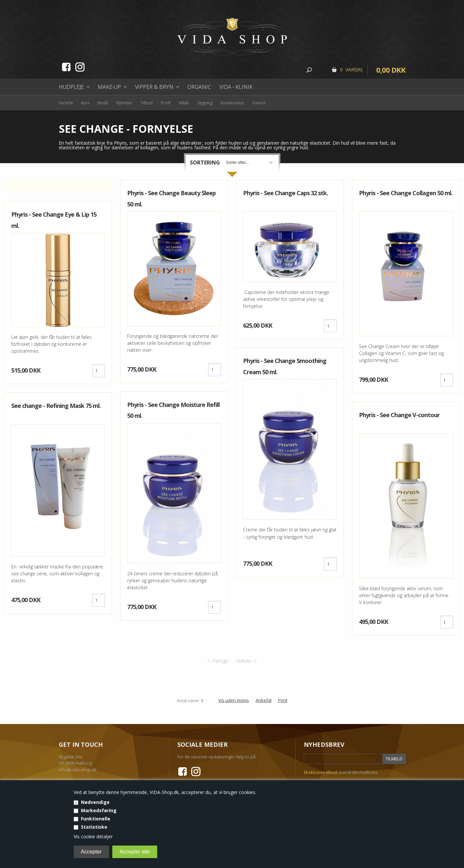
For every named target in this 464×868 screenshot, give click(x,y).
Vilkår (184, 103)
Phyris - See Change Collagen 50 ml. (406, 193)
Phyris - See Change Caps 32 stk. (286, 193)
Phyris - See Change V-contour (399, 415)
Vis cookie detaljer (93, 836)
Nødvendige (95, 802)
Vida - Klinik (236, 87)
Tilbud (147, 103)
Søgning (205, 103)
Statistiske (94, 827)
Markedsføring (99, 810)
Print (283, 700)
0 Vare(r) (351, 70)
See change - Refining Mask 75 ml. (56, 406)
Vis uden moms (234, 700)
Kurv (85, 103)
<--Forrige (218, 661)
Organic (199, 87)
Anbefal (264, 700)
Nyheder (124, 103)
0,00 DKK (391, 70)
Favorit (259, 103)
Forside (66, 103)
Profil (166, 103)
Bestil (103, 103)
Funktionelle (96, 819)
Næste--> (247, 661)
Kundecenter (232, 103)
